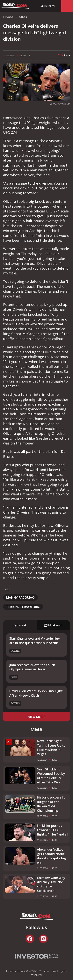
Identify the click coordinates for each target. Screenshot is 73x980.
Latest (20, 625)
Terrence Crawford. (23, 607)
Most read (53, 625)
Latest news (47, 6)
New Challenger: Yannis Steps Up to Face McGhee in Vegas (51, 747)
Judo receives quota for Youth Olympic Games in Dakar (32, 667)
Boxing (15, 651)
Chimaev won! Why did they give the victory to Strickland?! (51, 884)
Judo (14, 677)
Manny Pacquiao (20, 597)
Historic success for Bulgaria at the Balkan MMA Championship (52, 804)
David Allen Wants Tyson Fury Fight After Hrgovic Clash (36, 693)
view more (37, 717)
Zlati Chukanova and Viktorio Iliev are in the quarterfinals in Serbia (35, 641)
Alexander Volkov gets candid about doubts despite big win (51, 856)
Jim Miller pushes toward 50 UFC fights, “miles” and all (53, 830)
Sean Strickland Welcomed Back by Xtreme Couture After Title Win (51, 776)
